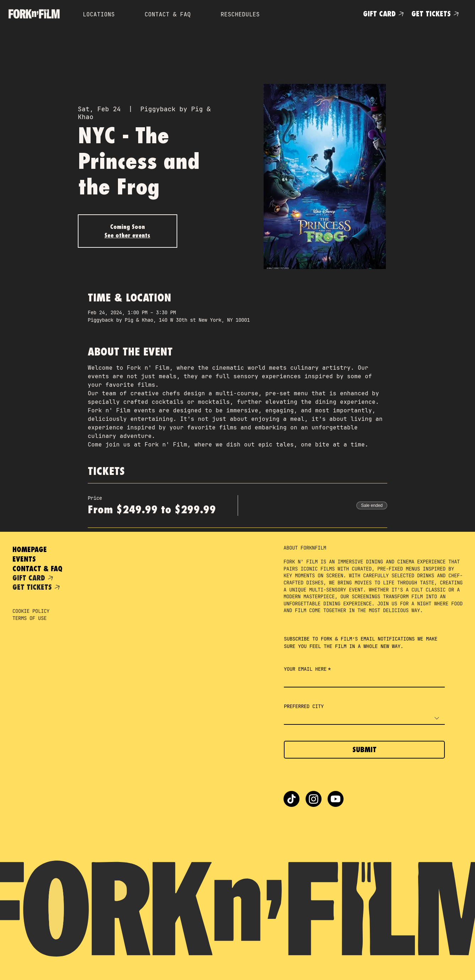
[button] (328, 13)
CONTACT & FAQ (37, 569)
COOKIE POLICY (31, 611)
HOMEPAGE (30, 549)
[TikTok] (292, 799)
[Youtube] (336, 799)
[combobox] (364, 719)
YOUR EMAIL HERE (307, 669)
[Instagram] (314, 799)
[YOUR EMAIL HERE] (362, 681)
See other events (127, 235)
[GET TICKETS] (436, 14)
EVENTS (24, 559)
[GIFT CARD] (385, 14)
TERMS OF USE (29, 618)
